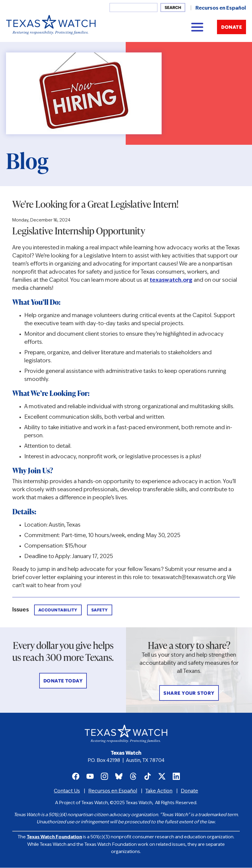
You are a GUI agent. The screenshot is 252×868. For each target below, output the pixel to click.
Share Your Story (189, 694)
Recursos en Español (221, 8)
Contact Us (67, 791)
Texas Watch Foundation (54, 837)
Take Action (159, 791)
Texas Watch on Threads (133, 776)
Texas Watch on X (162, 776)
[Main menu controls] (197, 27)
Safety (100, 610)
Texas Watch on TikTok (148, 776)
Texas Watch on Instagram (104, 776)
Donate (231, 28)
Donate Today (63, 681)
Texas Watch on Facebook (76, 776)
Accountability (58, 610)
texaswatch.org (171, 280)
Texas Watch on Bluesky (119, 776)
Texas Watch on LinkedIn (176, 776)
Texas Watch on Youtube (90, 776)
